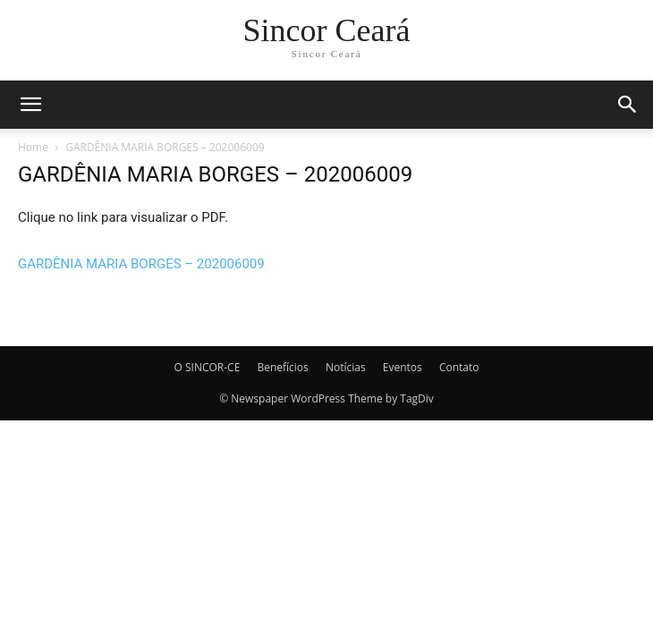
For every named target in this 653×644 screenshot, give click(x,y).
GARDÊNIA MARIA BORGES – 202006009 (141, 264)
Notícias (346, 367)
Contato (459, 367)
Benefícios (282, 367)
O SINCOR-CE (208, 367)
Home (33, 147)
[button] (30, 105)
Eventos (403, 367)
